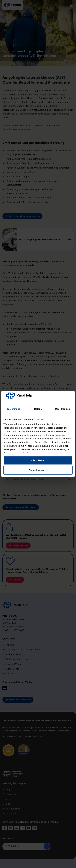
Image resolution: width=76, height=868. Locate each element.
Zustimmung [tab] (13, 409)
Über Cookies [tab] (62, 409)
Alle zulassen (38, 460)
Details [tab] (38, 409)
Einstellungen (38, 470)
